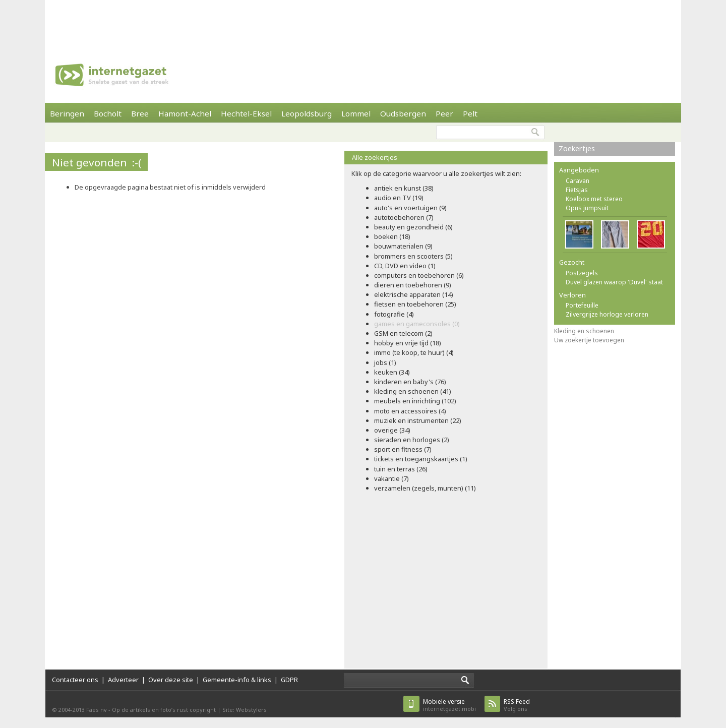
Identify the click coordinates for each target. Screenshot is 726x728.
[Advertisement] (363, 23)
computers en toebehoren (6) (419, 275)
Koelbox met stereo (594, 199)
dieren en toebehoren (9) (413, 285)
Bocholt (108, 113)
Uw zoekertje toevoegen (589, 340)
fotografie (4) (394, 314)
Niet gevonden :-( (97, 162)
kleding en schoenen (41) (413, 391)
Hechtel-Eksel (246, 113)
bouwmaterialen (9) (403, 246)
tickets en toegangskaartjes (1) (421, 459)
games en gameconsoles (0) (417, 324)
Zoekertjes (577, 148)
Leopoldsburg (307, 113)
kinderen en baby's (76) (410, 382)
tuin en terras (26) (401, 469)
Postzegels (582, 273)
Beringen (67, 113)
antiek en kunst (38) (404, 188)
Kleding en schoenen (584, 331)
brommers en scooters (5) (413, 256)
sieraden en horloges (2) (412, 440)
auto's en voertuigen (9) (410, 208)
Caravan (578, 181)
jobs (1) (385, 362)
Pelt (470, 113)
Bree (140, 113)
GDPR (289, 680)
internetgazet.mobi (449, 705)
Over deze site (171, 680)
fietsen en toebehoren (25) (415, 304)
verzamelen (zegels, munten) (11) (425, 488)
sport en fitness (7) (403, 449)
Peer (444, 113)
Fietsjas (577, 190)
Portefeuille (582, 305)
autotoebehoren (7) (404, 217)
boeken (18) (392, 236)
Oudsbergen (403, 113)
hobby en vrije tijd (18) (408, 343)
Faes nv (97, 710)
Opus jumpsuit (587, 208)
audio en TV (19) (399, 198)
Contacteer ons (75, 680)
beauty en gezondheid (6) (413, 227)
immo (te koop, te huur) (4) (414, 352)
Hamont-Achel (185, 113)
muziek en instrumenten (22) (418, 420)
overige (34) (392, 430)
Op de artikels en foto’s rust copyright (164, 710)
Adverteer (123, 680)
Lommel (356, 113)
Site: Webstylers (245, 710)
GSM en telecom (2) (403, 333)
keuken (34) (392, 372)
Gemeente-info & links (237, 680)
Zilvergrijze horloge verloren (607, 314)
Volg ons (517, 705)
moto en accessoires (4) (410, 411)
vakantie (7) (391, 478)
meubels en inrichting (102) (415, 401)
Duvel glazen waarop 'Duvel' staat (614, 282)
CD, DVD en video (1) (405, 266)
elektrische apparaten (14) (414, 294)
